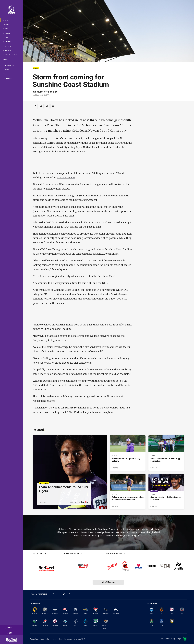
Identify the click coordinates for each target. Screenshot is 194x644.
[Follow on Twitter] (64, 594)
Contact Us (68, 639)
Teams (7, 37)
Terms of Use (34, 639)
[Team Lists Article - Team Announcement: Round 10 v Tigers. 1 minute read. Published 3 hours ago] (70, 472)
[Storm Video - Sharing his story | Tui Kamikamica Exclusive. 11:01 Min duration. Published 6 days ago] (166, 491)
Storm (36, 68)
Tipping (7, 46)
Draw (6, 29)
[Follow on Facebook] (58, 594)
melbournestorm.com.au (45, 92)
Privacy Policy (45, 639)
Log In (8, 633)
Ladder (7, 33)
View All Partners (108, 582)
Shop (6, 74)
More (12, 59)
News (6, 20)
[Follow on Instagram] (69, 594)
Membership (9, 65)
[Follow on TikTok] (53, 594)
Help (61, 639)
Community (9, 50)
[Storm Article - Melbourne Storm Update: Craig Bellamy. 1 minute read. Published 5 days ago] (128, 453)
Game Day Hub (10, 55)
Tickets (7, 70)
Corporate (8, 78)
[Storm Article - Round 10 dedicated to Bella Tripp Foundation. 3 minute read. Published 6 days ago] (166, 453)
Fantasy (8, 42)
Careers (55, 639)
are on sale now (66, 177)
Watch (7, 24)
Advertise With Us (79, 639)
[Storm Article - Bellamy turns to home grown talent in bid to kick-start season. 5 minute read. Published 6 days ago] (128, 491)
